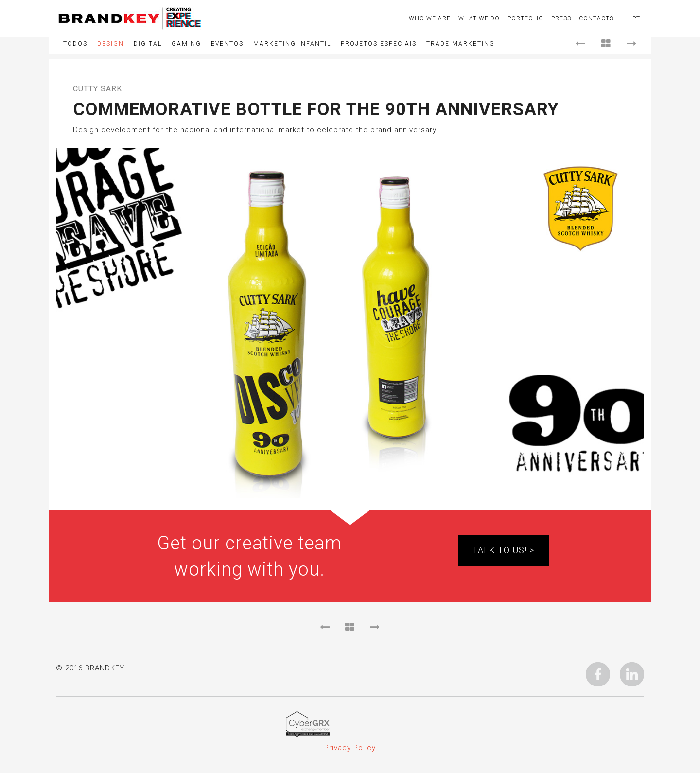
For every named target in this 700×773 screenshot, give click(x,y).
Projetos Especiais (379, 44)
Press (561, 18)
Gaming (186, 44)
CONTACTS (596, 18)
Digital (148, 44)
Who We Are (430, 18)
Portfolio (525, 18)
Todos (75, 44)
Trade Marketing (461, 44)
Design (111, 44)
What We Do (479, 18)
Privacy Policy (350, 748)
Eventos (227, 44)
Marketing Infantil (292, 44)
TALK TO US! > (503, 550)
